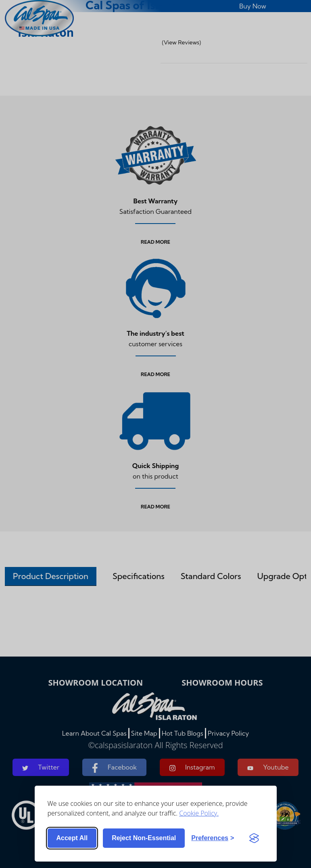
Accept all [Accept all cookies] (72, 838)
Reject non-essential (144, 838)
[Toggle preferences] (213, 838)
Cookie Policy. (199, 813)
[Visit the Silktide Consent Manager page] (254, 838)
